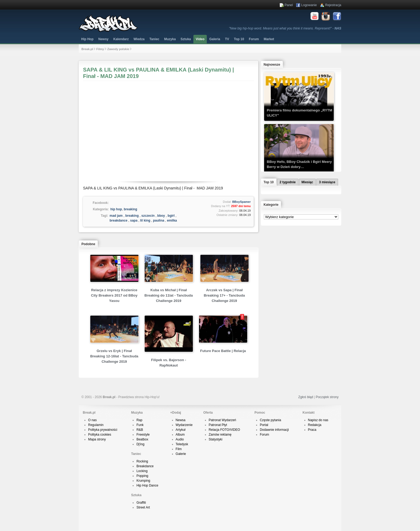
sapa (134, 220)
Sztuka (186, 39)
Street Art (143, 507)
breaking (130, 209)
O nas (92, 420)
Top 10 (239, 39)
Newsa (181, 420)
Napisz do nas (318, 420)
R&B (140, 430)
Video (200, 39)
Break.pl (87, 49)
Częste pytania (270, 420)
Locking (142, 471)
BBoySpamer (241, 202)
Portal (264, 425)
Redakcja (315, 425)
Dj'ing (140, 444)
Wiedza (139, 39)
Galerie (181, 454)
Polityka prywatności (103, 430)
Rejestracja (333, 5)
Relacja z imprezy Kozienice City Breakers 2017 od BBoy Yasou (114, 295)
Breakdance (145, 466)
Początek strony (327, 397)
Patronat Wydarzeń (222, 420)
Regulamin (96, 425)
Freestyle (143, 435)
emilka (172, 220)
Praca (312, 430)
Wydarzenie (184, 425)
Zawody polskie (118, 49)
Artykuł (181, 430)
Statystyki (215, 439)
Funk (140, 425)
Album (180, 435)
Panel (289, 5)
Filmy (100, 49)
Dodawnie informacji (274, 430)
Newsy (103, 39)
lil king (145, 220)
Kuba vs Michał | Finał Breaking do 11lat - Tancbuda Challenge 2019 (168, 295)
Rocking (142, 461)
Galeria (215, 39)
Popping (142, 476)
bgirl (171, 216)
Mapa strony (97, 439)
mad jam (116, 216)
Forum (265, 435)
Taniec (154, 39)
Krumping (143, 481)
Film (179, 449)
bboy (161, 216)
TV (227, 39)
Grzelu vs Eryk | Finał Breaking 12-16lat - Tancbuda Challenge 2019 (114, 356)
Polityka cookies (100, 435)
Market (269, 39)
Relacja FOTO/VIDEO (224, 430)
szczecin (148, 216)
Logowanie (309, 5)
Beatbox (142, 439)
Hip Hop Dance (147, 485)
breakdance (119, 220)
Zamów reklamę (220, 435)
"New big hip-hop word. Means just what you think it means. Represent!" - (285, 28)
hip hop (116, 209)
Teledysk (182, 444)
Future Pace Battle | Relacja (223, 351)
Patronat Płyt (218, 425)
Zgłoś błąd (305, 397)
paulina (159, 220)
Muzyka (170, 39)
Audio (180, 439)
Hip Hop (87, 39)
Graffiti (141, 503)
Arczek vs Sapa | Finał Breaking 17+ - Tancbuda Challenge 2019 (224, 295)
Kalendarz (121, 39)
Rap (139, 420)
